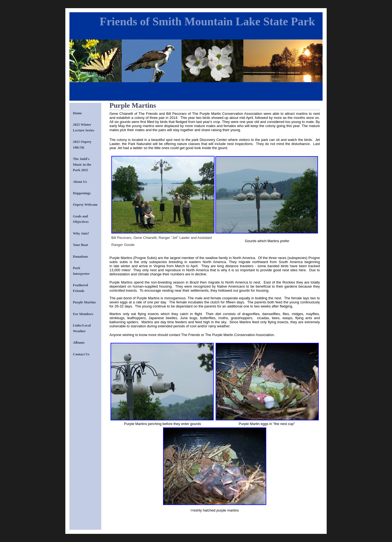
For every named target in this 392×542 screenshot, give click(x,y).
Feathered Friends (80, 288)
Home (77, 113)
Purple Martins (84, 302)
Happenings (82, 193)
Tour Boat (80, 245)
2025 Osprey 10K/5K (82, 144)
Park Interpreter (81, 271)
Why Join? (81, 233)
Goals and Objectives (81, 219)
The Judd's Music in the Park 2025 (82, 164)
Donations (80, 257)
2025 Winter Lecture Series (84, 127)
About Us (80, 182)
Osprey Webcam (85, 205)
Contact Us (81, 354)
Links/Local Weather (82, 328)
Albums (79, 343)
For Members (83, 314)
